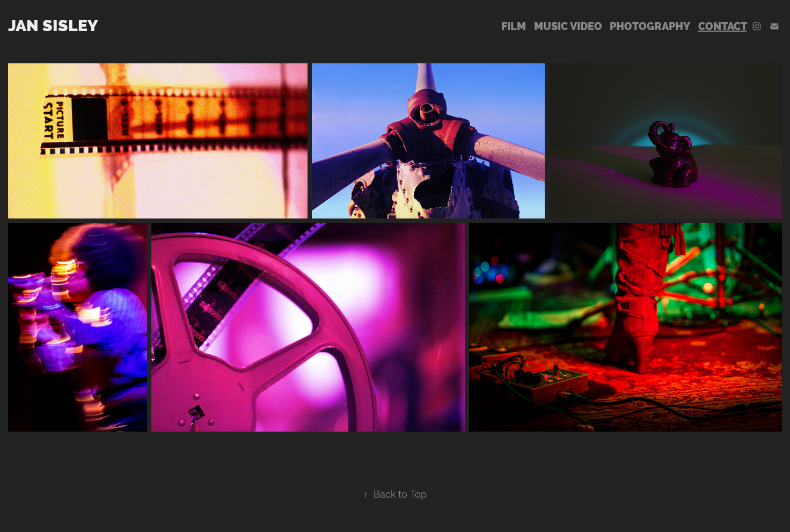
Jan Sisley (53, 25)
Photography (650, 26)
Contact (723, 26)
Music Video (568, 26)
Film (514, 26)
